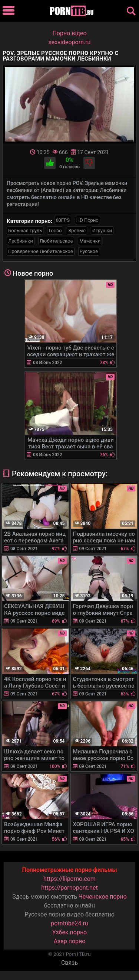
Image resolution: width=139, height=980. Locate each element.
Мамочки (90, 241)
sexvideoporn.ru (70, 42)
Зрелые (77, 231)
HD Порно (87, 220)
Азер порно (70, 941)
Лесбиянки (21, 241)
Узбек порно (70, 932)
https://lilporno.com (69, 879)
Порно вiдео (69, 33)
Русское (89, 251)
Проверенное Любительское (41, 251)
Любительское (56, 241)
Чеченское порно (103, 897)
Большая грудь (25, 231)
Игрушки (102, 231)
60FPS (63, 220)
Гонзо (55, 231)
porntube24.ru (69, 923)
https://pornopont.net (69, 888)
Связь (69, 963)
